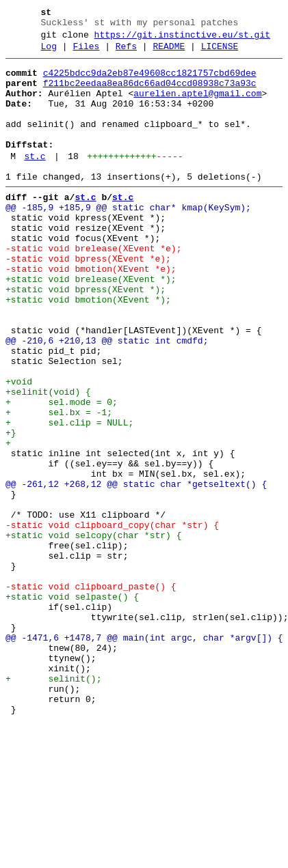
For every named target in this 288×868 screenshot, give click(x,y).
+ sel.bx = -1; (59, 484)
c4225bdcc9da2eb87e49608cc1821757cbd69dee (150, 81)
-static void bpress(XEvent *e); (88, 300)
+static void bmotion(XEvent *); (88, 349)
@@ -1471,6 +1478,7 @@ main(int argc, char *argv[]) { (144, 755)
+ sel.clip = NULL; (69, 496)
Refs (126, 53)
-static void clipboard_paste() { (91, 693)
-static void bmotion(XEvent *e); (91, 312)
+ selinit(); (53, 804)
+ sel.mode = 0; (62, 472)
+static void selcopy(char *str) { (93, 632)
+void (19, 447)
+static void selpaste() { (72, 705)
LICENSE (220, 53)
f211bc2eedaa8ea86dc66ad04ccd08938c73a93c (150, 94)
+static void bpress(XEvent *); (86, 337)
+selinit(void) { (48, 460)
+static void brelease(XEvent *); (91, 324)
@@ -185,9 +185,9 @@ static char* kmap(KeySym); (128, 238)
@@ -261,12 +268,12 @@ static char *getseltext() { (136, 570)
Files (86, 53)
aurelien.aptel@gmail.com (197, 106)
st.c (35, 181)
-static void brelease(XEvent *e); (93, 288)
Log (49, 53)
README (169, 53)
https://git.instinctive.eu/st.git (182, 39)
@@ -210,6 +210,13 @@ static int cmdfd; (107, 398)
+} (11, 509)
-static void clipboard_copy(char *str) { (112, 619)
